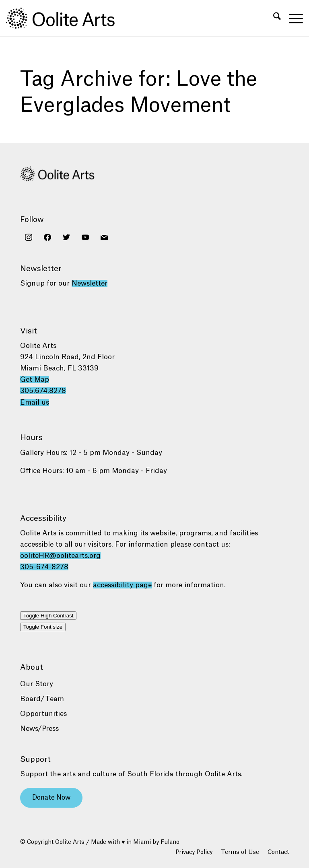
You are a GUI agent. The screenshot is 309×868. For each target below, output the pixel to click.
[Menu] (292, 18)
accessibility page (122, 585)
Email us (35, 402)
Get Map (35, 379)
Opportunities (43, 714)
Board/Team (42, 699)
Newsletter (90, 283)
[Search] (273, 18)
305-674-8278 (44, 567)
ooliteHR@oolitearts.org (60, 556)
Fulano (170, 842)
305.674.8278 (43, 391)
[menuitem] (273, 18)
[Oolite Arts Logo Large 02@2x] (65, 18)
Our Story (37, 684)
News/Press (39, 729)
